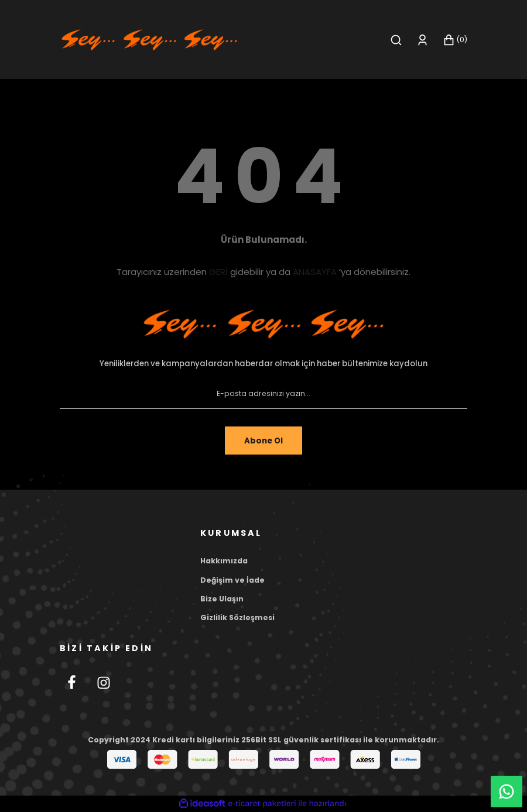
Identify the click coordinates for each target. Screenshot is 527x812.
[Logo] (149, 39)
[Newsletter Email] (263, 394)
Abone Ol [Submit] (263, 441)
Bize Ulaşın (222, 599)
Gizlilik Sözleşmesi (237, 617)
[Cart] (455, 40)
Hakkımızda (224, 561)
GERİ (218, 272)
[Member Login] (422, 40)
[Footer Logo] (263, 324)
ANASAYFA (315, 272)
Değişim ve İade (232, 580)
